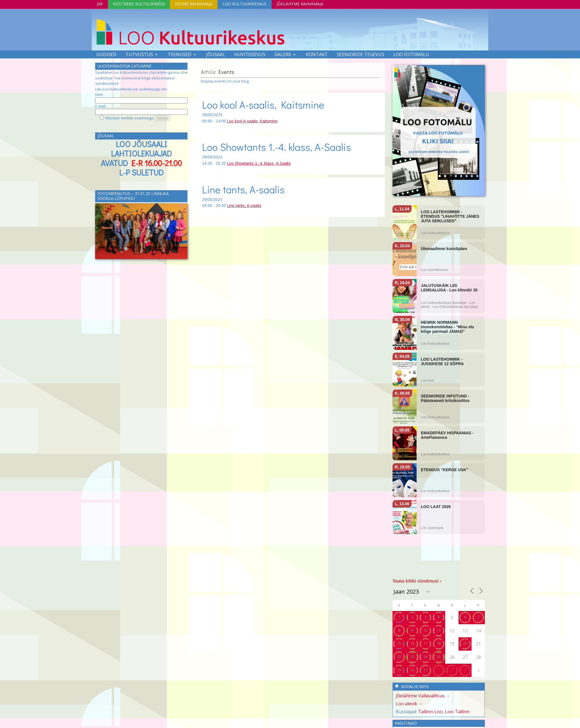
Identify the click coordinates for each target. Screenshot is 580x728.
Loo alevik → (409, 704)
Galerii (283, 54)
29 (399, 670)
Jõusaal (216, 54)
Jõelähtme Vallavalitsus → (423, 696)
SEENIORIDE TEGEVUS (361, 54)
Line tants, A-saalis (243, 189)
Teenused (180, 54)
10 (425, 630)
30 (412, 670)
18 (439, 643)
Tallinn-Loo (430, 712)
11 (439, 630)
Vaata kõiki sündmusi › (417, 581)
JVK (100, 4)
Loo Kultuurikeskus (245, 4)
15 (399, 643)
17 (425, 643)
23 (412, 657)
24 (425, 657)
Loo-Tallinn (457, 712)
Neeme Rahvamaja (194, 4)
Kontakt (317, 54)
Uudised (106, 54)
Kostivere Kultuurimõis (139, 4)
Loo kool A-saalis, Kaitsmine (263, 105)
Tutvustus (139, 54)
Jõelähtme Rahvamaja (300, 4)
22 (399, 657)
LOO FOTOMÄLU (411, 54)
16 (412, 643)
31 (425, 670)
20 (465, 643)
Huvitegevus (250, 54)
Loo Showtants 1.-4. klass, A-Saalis (276, 147)
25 (439, 657)
